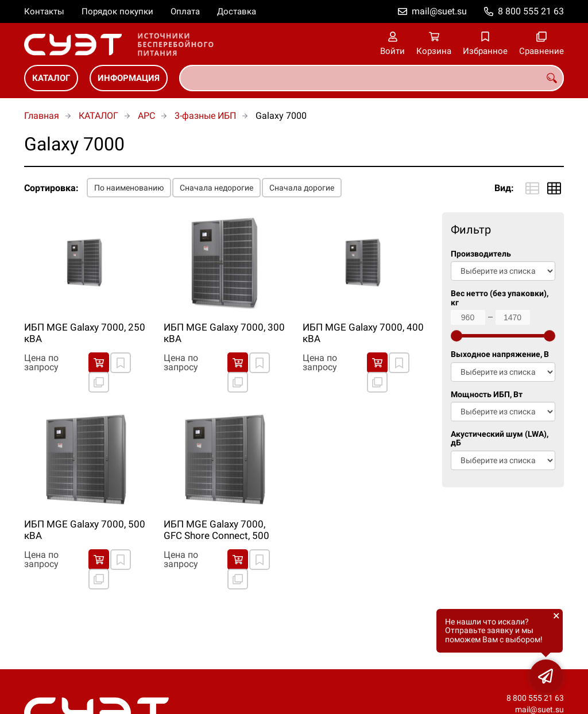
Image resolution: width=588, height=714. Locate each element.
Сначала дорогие (302, 188)
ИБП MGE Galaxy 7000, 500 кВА (85, 530)
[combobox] (372, 78)
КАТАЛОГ (51, 78)
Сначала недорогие (216, 188)
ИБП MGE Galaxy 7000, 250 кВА (85, 333)
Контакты (44, 11)
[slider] (457, 336)
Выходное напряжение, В (500, 354)
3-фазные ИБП (205, 116)
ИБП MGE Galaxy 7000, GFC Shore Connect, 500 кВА (216, 530)
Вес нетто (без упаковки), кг (500, 298)
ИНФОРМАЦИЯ (129, 78)
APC (146, 116)
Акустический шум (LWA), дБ (500, 439)
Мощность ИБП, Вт (487, 395)
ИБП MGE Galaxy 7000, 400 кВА (363, 333)
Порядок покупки (117, 11)
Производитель (481, 254)
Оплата (185, 11)
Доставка (237, 11)
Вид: (504, 188)
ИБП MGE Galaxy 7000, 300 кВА (224, 333)
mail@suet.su (439, 11)
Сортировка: (51, 188)
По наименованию (129, 188)
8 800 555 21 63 (531, 11)
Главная (42, 116)
